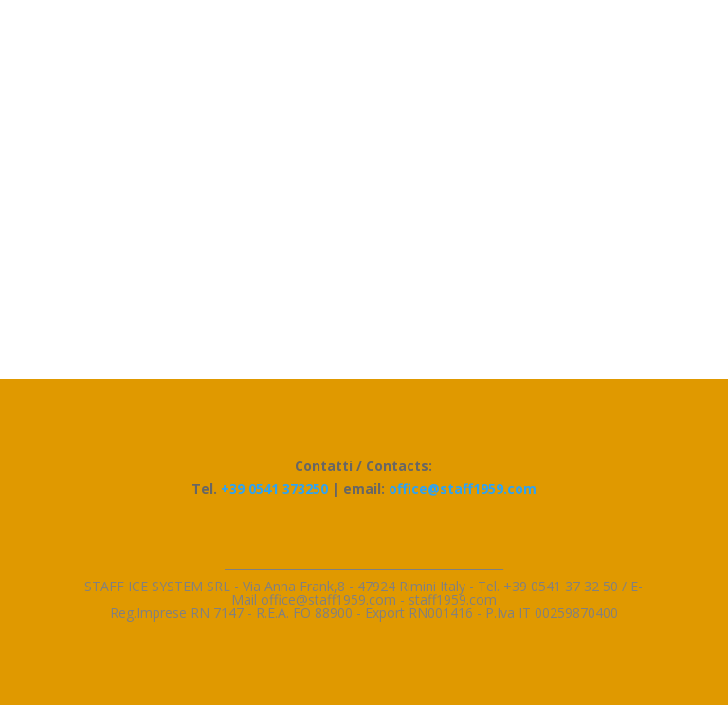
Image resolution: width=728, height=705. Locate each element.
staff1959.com (453, 599)
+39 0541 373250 (274, 488)
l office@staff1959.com (327, 599)
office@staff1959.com (463, 488)
